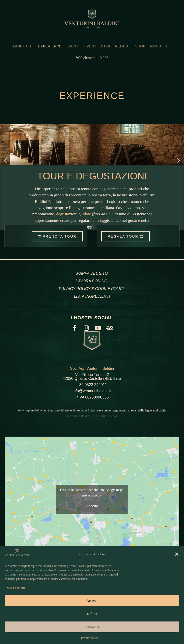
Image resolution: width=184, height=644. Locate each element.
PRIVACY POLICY (75, 289)
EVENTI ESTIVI (97, 46)
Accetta (92, 601)
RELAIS (123, 46)
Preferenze (92, 627)
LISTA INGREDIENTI (92, 296)
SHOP (140, 46)
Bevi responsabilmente (32, 410)
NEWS (156, 46)
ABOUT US (23, 46)
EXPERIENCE (50, 46)
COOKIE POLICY (110, 289)
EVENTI (73, 46)
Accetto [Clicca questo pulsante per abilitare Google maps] (92, 506)
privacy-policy (90, 638)
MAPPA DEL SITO (92, 273)
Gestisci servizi (16, 588)
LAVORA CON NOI (92, 281)
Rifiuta (92, 614)
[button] (177, 554)
